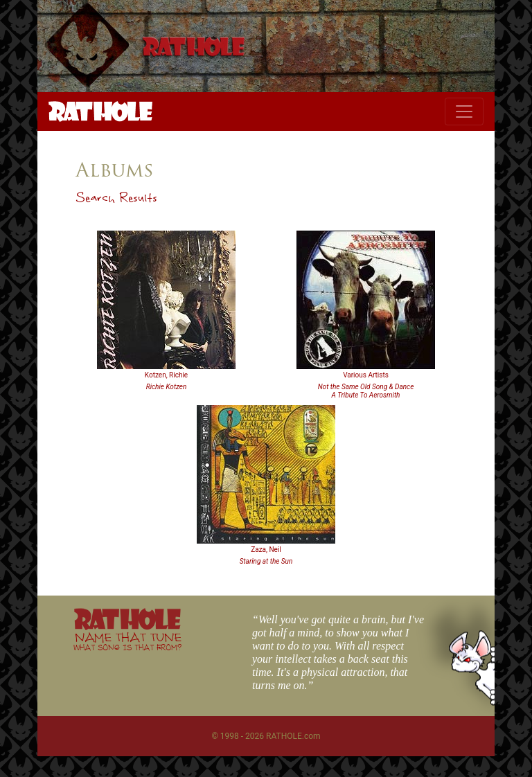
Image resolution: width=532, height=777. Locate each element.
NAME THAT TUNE (127, 641)
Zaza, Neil (266, 550)
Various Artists (366, 375)
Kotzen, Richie (166, 375)
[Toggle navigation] (464, 111)
